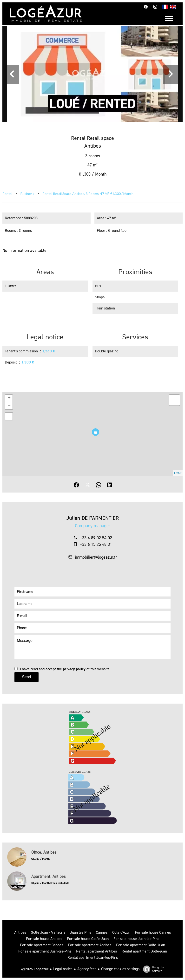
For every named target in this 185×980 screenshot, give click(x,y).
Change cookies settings (120, 969)
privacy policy (74, 669)
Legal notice (63, 969)
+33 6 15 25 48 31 (96, 544)
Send (26, 677)
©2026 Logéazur (35, 969)
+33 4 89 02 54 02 (96, 538)
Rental (7, 194)
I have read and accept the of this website (65, 669)
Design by (152, 969)
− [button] (9, 406)
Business (27, 194)
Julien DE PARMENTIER (93, 518)
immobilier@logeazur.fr (96, 557)
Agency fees (87, 969)
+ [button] (9, 398)
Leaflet (178, 473)
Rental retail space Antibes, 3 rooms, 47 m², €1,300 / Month (88, 194)
